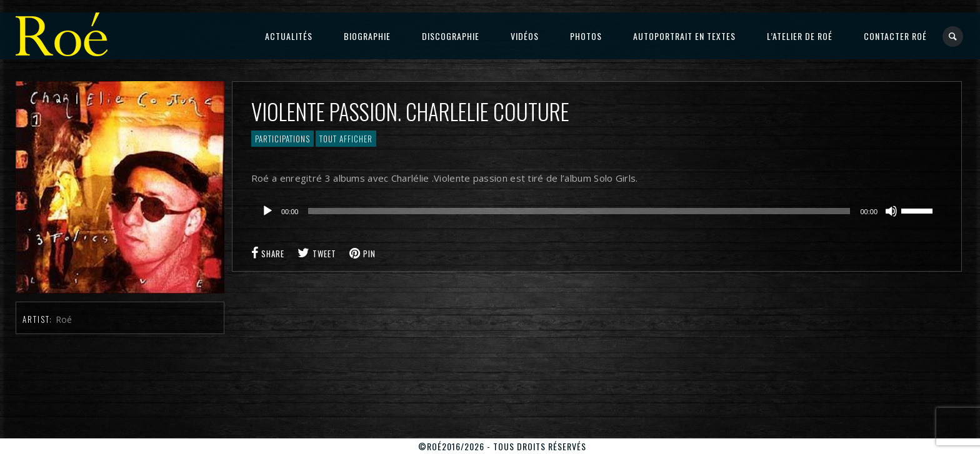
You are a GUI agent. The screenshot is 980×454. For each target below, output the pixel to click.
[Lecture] (267, 211)
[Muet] (891, 211)
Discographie (451, 36)
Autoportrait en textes (684, 36)
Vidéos (525, 36)
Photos (586, 36)
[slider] (579, 211)
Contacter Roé (895, 36)
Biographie (367, 36)
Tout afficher (346, 139)
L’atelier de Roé (800, 36)
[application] (597, 211)
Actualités (289, 36)
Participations (282, 139)
